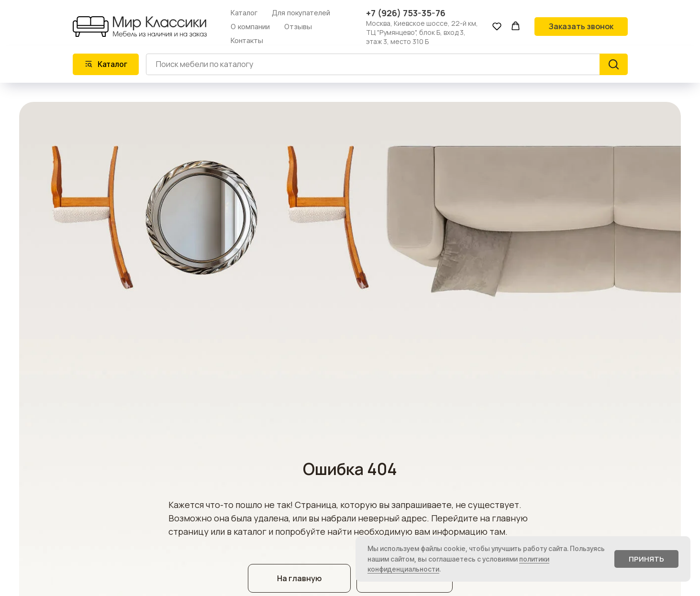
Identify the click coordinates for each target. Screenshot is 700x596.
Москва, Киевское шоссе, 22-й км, (422, 23)
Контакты (247, 40)
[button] (497, 26)
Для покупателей (301, 13)
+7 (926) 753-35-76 (406, 13)
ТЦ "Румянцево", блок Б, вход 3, (416, 32)
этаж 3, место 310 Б (397, 41)
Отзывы (298, 27)
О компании (250, 27)
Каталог (244, 13)
